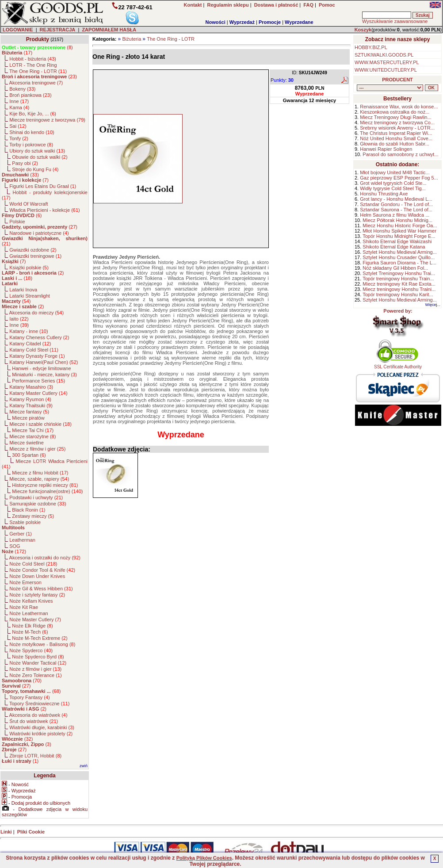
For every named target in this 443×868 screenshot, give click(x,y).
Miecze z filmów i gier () (37, 449)
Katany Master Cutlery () (38, 393)
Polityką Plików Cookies (204, 858)
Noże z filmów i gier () (35, 669)
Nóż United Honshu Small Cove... (396, 138)
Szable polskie (25, 522)
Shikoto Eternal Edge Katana (394, 247)
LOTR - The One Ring (33, 65)
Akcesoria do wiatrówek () (38, 715)
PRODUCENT (397, 80)
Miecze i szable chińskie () (40, 424)
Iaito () (19, 319)
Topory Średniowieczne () (39, 704)
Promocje (270, 22)
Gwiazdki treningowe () (35, 256)
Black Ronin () (29, 510)
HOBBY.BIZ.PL (371, 47)
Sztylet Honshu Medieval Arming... (400, 252)
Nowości (216, 22)
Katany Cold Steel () (34, 350)
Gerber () (21, 534)
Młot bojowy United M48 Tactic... (395, 172)
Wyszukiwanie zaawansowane (395, 21)
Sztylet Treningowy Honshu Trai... (399, 273)
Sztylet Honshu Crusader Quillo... (399, 257)
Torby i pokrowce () (31, 145)
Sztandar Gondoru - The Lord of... (396, 204)
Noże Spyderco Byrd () (38, 657)
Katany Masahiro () (31, 387)
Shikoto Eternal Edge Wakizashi (397, 241)
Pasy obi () (25, 163)
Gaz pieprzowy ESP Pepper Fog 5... (399, 178)
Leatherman (22, 540)
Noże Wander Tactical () (38, 663)
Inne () (19, 101)
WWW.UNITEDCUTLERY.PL (386, 70)
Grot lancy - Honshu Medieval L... (396, 199)
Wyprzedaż (242, 22)
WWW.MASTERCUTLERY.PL (387, 62)
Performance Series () (38, 381)
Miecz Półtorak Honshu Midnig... (397, 220)
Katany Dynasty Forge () (37, 356)
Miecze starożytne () (32, 436)
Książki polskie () (29, 268)
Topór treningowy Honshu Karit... (398, 294)
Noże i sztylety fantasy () (37, 595)
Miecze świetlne (27, 443)
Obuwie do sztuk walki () (40, 157)
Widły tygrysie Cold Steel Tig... (393, 188)
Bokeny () (22, 89)
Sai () (18, 126)
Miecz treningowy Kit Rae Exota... (399, 284)
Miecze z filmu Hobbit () (40, 473)
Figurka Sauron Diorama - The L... (399, 263)
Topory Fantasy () (30, 697)
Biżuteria (132, 39)
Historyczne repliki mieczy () (45, 485)
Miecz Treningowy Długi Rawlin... (395, 117)
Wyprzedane (299, 22)
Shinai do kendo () (32, 132)
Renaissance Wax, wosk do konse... (399, 107)
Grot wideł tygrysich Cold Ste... (393, 183)
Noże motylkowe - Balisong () (42, 644)
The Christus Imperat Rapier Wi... (396, 133)
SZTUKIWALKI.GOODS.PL (384, 55)
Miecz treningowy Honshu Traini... (399, 289)
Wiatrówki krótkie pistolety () (41, 734)
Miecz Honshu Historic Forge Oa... (400, 226)
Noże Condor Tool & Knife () (42, 570)
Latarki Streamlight (30, 296)
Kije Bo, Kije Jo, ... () (33, 114)
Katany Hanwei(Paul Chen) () (44, 362)
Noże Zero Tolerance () (35, 675)
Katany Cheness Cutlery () (39, 337)
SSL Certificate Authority (398, 365)
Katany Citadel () (30, 344)
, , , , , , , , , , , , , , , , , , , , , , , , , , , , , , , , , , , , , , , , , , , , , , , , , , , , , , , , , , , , (390, 88)
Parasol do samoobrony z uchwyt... (400, 154)
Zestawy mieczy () (33, 516)
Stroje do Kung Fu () (35, 169)
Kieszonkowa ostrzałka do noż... (395, 112)
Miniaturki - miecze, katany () (44, 375)
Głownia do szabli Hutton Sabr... (395, 144)
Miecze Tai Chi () (33, 430)
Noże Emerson (25, 582)
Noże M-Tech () (30, 632)
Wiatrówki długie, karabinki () (42, 727)
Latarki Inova (23, 290)
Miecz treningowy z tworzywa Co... (397, 122)
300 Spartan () (29, 455)
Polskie (17, 222)
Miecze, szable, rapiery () (39, 479)
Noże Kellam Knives (31, 601)
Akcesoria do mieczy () (37, 313)
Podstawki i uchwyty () (36, 497)
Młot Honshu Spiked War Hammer (399, 231)
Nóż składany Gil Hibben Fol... (395, 268)
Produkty (38, 39)
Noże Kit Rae (24, 607)
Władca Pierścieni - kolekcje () (45, 210)
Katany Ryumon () (30, 399)
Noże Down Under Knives (37, 576)
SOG (15, 546)
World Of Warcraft (29, 204)
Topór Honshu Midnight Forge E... (399, 236)
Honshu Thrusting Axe (384, 194)
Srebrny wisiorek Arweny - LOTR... (397, 128)
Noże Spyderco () (31, 650)
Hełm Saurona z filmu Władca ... (395, 215)
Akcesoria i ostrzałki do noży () (45, 558)
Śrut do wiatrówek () (34, 721)
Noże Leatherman (29, 613)
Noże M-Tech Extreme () (40, 638)
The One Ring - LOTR (171, 39)
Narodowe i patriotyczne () (39, 233)
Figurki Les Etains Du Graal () (43, 186)
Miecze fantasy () (29, 412)
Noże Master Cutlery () (35, 619)
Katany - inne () (29, 331)
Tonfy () (19, 138)
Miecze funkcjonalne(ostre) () (47, 491)
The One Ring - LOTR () (38, 71)
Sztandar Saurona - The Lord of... (396, 210)
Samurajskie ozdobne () (38, 504)
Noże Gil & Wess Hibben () (41, 589)
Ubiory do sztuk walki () (37, 151)
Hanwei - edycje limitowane (41, 368)
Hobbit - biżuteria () (33, 59)
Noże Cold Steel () (33, 564)
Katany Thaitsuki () (31, 405)
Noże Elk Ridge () (32, 626)
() (37, 47)
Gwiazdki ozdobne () (33, 250)
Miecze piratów (28, 418)
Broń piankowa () (30, 95)
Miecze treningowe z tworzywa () (47, 120)
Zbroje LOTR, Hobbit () (35, 756)
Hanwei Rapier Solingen (386, 149)
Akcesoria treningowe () (36, 83)
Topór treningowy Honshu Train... (398, 279)
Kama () (19, 107)
